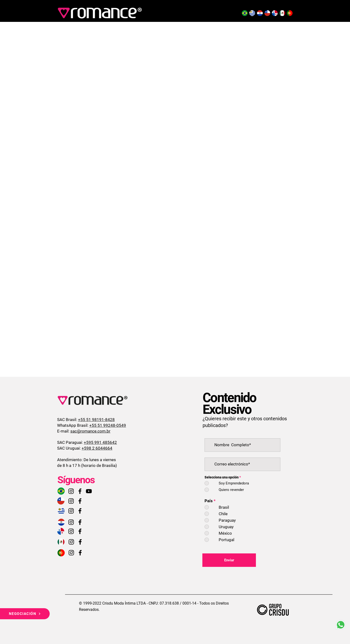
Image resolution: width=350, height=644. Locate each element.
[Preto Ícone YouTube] (89, 491)
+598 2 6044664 (97, 448)
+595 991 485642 (100, 442)
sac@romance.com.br (90, 431)
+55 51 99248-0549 (108, 425)
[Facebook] (80, 491)
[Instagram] (71, 491)
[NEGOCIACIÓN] (25, 614)
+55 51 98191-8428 (96, 420)
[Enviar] (229, 560)
